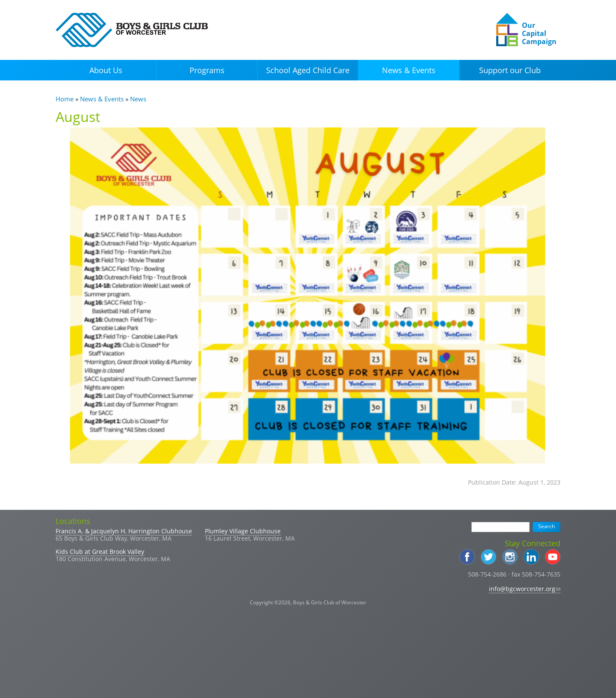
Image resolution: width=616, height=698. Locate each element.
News (138, 99)
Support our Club (510, 70)
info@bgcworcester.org (525, 589)
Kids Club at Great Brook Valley (100, 552)
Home (65, 99)
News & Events (409, 70)
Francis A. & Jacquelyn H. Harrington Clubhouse (124, 531)
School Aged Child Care (308, 70)
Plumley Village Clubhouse (243, 531)
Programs (207, 70)
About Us (106, 70)
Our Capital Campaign (539, 33)
